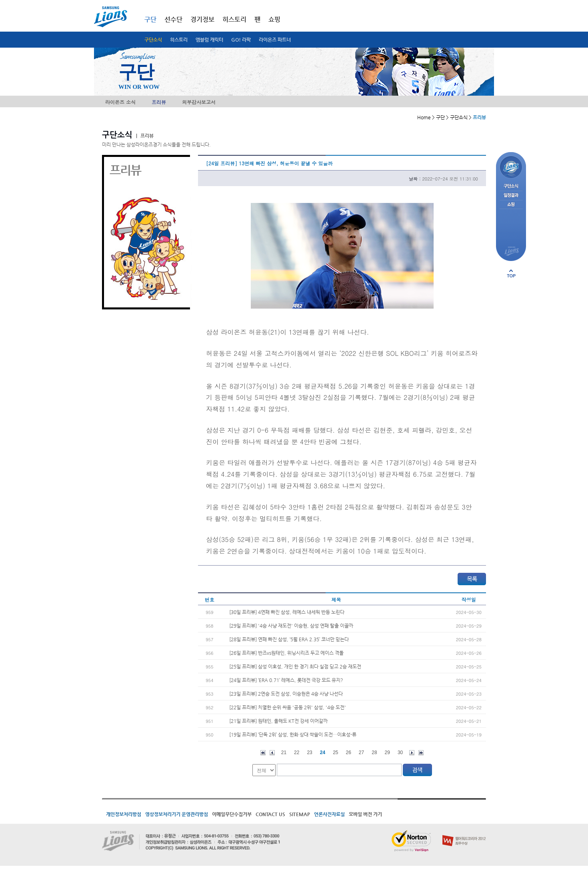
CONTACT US (270, 814)
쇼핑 (274, 19)
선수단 (173, 19)
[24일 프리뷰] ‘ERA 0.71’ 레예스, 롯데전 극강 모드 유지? (286, 680)
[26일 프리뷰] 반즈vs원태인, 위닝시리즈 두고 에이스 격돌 (286, 653)
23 (309, 753)
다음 (412, 753)
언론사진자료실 (329, 814)
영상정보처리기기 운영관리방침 (177, 814)
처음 (263, 753)
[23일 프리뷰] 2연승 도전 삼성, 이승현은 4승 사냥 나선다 (286, 694)
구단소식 (153, 40)
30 (400, 753)
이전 (272, 753)
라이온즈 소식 (120, 102)
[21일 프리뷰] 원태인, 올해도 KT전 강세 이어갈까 (278, 721)
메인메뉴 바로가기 (0, 0)
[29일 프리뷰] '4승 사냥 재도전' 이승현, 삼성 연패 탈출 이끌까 (291, 626)
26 (349, 753)
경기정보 (202, 19)
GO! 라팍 (241, 40)
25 (335, 753)
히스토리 (179, 40)
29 (387, 753)
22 (297, 753)
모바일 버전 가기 (365, 814)
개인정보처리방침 (124, 814)
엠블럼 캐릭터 (209, 40)
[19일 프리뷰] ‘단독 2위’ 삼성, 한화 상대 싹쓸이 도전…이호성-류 (293, 735)
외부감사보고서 (199, 102)
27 (361, 753)
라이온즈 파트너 (275, 40)
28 (374, 753)
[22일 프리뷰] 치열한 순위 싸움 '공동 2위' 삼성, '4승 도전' (288, 707)
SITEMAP (300, 814)
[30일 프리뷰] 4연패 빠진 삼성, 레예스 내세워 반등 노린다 (287, 612)
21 (284, 753)
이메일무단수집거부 (232, 814)
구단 (150, 19)
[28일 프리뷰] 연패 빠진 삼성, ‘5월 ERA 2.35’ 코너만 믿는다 (289, 639)
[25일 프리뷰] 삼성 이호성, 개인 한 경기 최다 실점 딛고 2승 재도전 (295, 666)
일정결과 (511, 196)
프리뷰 (159, 102)
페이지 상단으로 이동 (511, 273)
